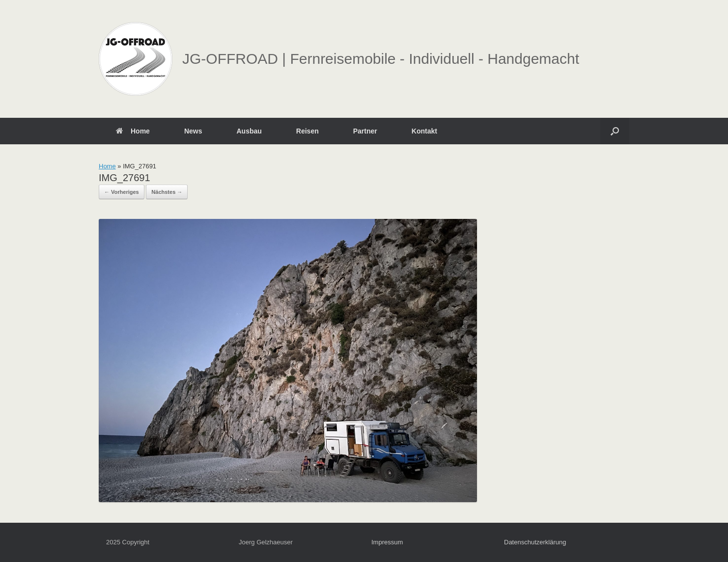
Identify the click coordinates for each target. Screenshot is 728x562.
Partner (365, 131)
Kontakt (424, 131)
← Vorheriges (122, 192)
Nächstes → (167, 192)
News (193, 131)
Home (133, 131)
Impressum (387, 542)
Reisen (308, 131)
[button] (615, 131)
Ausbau (249, 131)
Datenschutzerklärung (535, 542)
